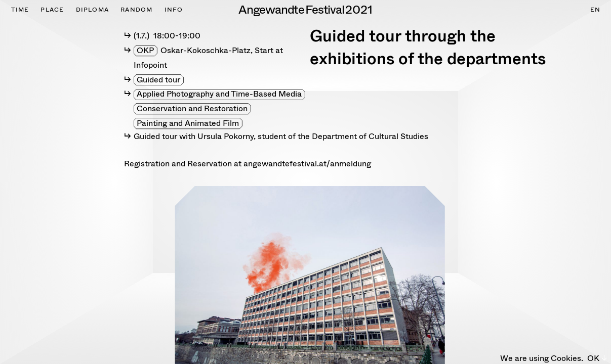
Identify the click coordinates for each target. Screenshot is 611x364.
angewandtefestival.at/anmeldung (307, 164)
